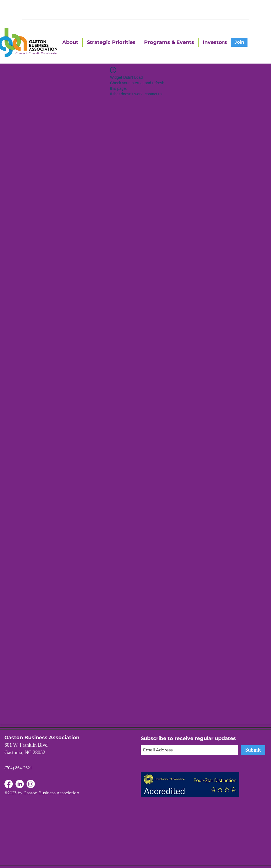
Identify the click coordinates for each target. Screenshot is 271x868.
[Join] (239, 42)
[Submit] (253, 750)
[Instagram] (31, 784)
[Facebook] (20, 784)
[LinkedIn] (9, 784)
